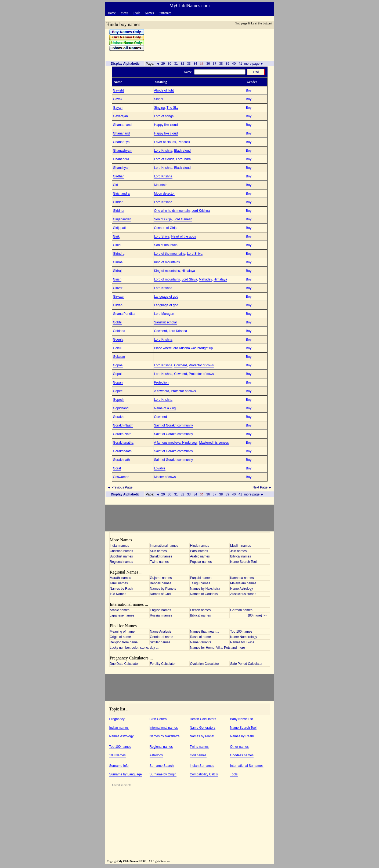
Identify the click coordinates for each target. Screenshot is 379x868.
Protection (161, 382)
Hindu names (200, 546)
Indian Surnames (202, 766)
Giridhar (119, 211)
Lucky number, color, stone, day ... (134, 648)
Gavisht (119, 90)
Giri (116, 185)
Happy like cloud (166, 125)
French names (201, 610)
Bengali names (160, 583)
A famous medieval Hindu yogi (176, 443)
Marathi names (120, 578)
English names (160, 610)
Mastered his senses (214, 443)
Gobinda (119, 331)
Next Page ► (263, 487)
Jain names (238, 551)
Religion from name (124, 642)
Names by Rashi (122, 589)
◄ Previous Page (120, 487)
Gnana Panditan (125, 314)
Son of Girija (163, 219)
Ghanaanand (122, 125)
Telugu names (200, 583)
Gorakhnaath (122, 451)
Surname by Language (126, 774)
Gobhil (118, 322)
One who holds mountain (172, 211)
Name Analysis (160, 632)
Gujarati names (161, 578)
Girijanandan (122, 219)
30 (169, 64)
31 (176, 64)
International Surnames (247, 766)
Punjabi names (201, 578)
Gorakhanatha (123, 443)
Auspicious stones (243, 594)
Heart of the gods (184, 236)
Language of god (166, 297)
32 (182, 64)
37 (215, 64)
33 (189, 64)
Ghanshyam (122, 168)
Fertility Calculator (163, 664)
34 (195, 64)
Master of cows (165, 477)
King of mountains (167, 262)
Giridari (118, 202)
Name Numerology (244, 637)
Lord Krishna (163, 151)
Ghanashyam (123, 151)
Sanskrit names (161, 556)
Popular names (201, 562)
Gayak (118, 99)
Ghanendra (121, 159)
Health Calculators (203, 719)
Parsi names (199, 551)
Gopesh (119, 400)
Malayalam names (243, 583)
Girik (116, 236)
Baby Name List (242, 719)
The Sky (172, 108)
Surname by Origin (163, 774)
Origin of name (120, 637)
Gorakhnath (122, 460)
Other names (239, 747)
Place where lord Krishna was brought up (184, 348)
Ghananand (122, 133)
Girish (117, 279)
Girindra (119, 254)
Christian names (122, 551)
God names (198, 755)
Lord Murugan (164, 314)
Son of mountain (166, 245)
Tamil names (119, 583)
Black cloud (182, 151)
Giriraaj (118, 262)
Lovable (160, 468)
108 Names (118, 594)
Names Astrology (122, 736)
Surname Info (119, 766)
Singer (159, 99)
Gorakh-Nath (122, 434)
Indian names (120, 546)
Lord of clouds (164, 159)
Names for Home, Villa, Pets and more (218, 648)
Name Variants (201, 642)
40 (234, 64)
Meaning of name (122, 632)
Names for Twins (242, 642)
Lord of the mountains (170, 254)
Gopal (117, 374)
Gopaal (118, 365)
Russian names (161, 615)
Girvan (118, 305)
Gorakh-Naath (123, 425)
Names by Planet (202, 736)
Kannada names (242, 578)
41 (240, 64)
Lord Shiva (162, 236)
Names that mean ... (205, 632)
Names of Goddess (204, 594)
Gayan (118, 108)
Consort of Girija (166, 228)
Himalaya (188, 271)
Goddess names (242, 755)
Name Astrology (242, 589)
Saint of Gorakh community (174, 425)
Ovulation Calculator (205, 664)
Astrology (156, 755)
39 (228, 64)
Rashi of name (201, 637)
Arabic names (200, 556)
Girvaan (119, 297)
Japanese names (122, 615)
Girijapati (119, 228)
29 (163, 64)
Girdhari (119, 176)
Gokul (117, 348)
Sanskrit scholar (166, 322)
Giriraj (117, 271)
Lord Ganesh (183, 219)
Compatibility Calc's (204, 774)
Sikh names (158, 551)
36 (208, 64)
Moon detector (165, 194)
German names (241, 610)
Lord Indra (184, 159)
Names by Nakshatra (205, 589)
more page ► (254, 64)
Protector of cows (201, 365)
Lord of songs (164, 116)
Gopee (118, 391)
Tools (234, 774)
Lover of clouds (165, 142)
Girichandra (121, 194)
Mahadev (205, 279)
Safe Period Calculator (246, 664)
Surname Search (162, 766)
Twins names (159, 562)
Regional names (122, 562)
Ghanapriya (121, 142)
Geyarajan (120, 116)
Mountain (161, 185)
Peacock (184, 142)
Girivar (118, 288)
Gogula (118, 340)
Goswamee (121, 477)
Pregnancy (117, 719)
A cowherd (162, 391)
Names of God (160, 594)
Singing (160, 108)
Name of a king (165, 408)
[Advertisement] (207, 43)
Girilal (117, 245)
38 (221, 64)
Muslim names (241, 546)
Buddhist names (121, 556)
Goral (117, 468)
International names (164, 546)
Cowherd (161, 331)
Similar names (160, 642)
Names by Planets (163, 589)
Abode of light (164, 90)
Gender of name (162, 637)
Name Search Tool (243, 562)
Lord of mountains (167, 279)
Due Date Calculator (124, 664)
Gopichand (121, 408)
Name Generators (203, 728)
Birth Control (159, 719)
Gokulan (119, 357)
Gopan (118, 382)
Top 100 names (241, 632)
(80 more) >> (259, 615)
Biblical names (241, 556)
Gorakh (118, 417)
